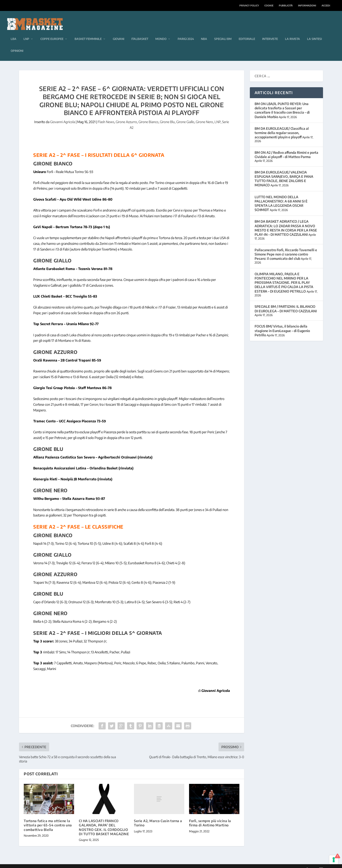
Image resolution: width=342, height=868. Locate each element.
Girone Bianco (148, 115)
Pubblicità (286, 5)
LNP (26, 32)
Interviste (270, 32)
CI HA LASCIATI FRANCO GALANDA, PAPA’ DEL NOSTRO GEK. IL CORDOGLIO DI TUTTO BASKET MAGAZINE (104, 820)
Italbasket (140, 32)
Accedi (326, 5)
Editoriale (247, 32)
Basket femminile (88, 32)
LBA (14, 32)
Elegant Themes (52, 863)
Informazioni (307, 5)
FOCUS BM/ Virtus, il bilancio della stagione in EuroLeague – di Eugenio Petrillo (282, 323)
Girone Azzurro (126, 115)
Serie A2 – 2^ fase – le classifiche (78, 519)
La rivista (292, 32)
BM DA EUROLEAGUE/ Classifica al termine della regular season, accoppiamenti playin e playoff (282, 126)
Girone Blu (167, 115)
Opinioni (17, 44)
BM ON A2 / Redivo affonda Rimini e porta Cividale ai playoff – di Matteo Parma (286, 147)
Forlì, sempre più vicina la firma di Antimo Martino (210, 816)
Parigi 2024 (186, 32)
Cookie (269, 5)
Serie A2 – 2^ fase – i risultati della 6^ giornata (99, 148)
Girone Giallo (185, 115)
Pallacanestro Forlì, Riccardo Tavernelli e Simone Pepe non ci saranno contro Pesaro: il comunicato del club (286, 247)
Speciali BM (223, 32)
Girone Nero (204, 115)
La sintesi (314, 32)
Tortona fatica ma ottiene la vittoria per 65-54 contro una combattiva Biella (48, 818)
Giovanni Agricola (63, 115)
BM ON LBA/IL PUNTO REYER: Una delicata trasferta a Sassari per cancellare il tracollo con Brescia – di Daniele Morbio (282, 103)
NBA (204, 32)
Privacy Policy (249, 5)
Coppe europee (52, 32)
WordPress (94, 863)
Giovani (119, 32)
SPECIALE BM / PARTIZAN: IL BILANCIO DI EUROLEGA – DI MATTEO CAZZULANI (286, 301)
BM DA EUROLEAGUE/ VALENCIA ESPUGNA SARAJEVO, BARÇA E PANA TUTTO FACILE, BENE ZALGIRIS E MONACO (284, 172)
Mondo (161, 32)
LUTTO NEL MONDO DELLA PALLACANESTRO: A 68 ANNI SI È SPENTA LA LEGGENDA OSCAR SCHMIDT (281, 196)
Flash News (106, 115)
